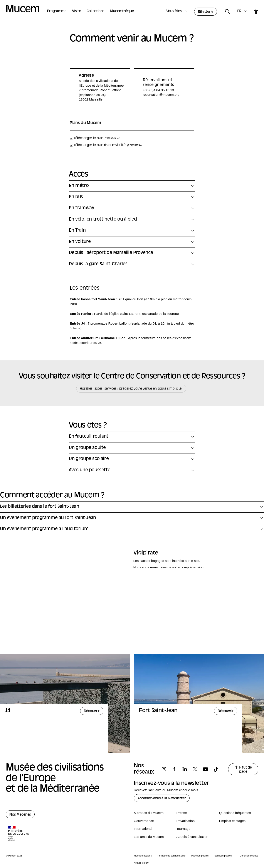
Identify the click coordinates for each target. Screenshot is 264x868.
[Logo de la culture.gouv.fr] (19, 834)
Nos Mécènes (20, 815)
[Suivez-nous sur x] (197, 769)
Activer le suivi (141, 863)
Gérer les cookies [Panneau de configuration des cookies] (249, 856)
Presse (182, 813)
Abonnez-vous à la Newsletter (162, 799)
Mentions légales (143, 856)
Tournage (183, 829)
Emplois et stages (232, 821)
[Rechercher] (227, 12)
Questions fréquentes (235, 813)
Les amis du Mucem (149, 837)
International (143, 829)
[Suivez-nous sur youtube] (207, 769)
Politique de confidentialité (172, 856)
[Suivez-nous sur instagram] (166, 769)
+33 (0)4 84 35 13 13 (158, 90)
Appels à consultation (192, 837)
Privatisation (186, 821)
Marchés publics (200, 856)
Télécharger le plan (89, 139)
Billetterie (206, 12)
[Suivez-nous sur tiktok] (218, 769)
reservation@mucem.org (161, 95)
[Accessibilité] (256, 12)
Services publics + (224, 856)
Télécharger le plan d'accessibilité (101, 146)
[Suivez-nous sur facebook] (176, 769)
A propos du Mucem (149, 813)
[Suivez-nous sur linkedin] (187, 769)
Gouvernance (144, 821)
